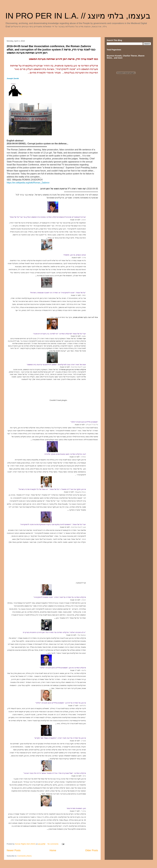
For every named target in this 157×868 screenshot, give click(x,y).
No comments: (53, 844)
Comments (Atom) (24, 856)
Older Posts (92, 850)
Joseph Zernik (13, 78)
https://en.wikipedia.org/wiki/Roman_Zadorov (28, 183)
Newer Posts (14, 850)
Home (53, 850)
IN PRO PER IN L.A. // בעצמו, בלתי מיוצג (78, 16)
